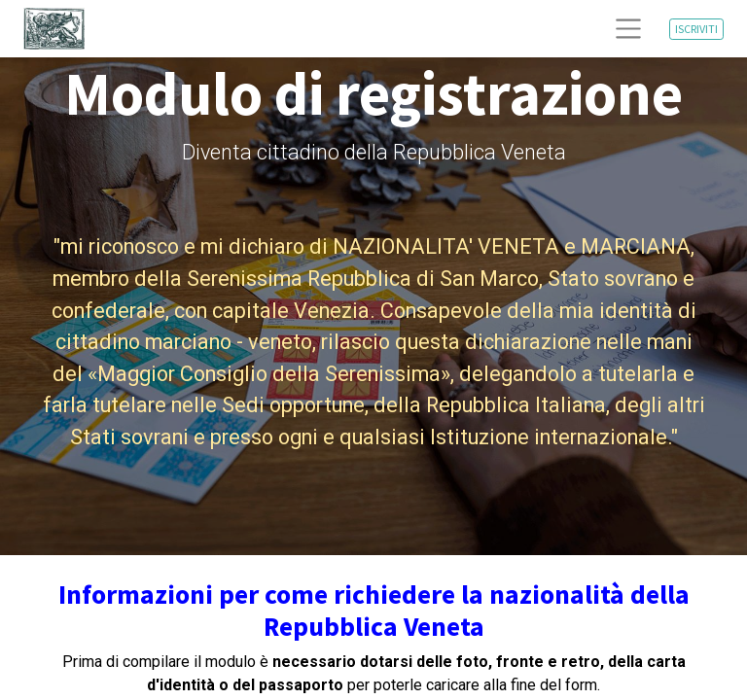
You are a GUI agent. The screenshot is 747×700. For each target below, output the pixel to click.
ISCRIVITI (696, 29)
